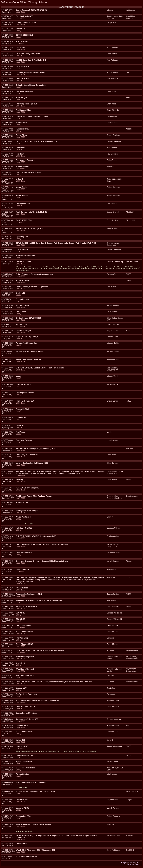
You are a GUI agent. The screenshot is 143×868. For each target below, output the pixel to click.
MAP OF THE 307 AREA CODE (71, 7)
